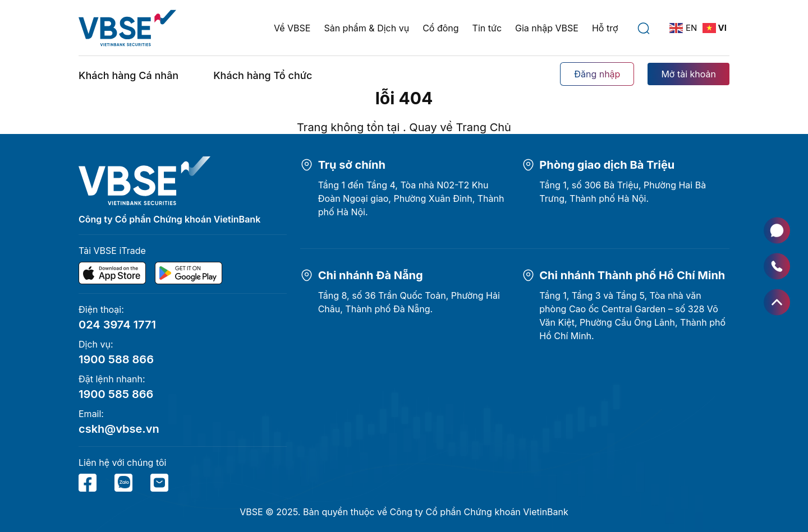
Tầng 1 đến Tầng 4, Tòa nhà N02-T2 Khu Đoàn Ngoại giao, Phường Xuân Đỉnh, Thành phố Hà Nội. (411, 198)
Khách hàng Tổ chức (263, 75)
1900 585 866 (116, 394)
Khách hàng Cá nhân (128, 75)
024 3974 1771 (117, 325)
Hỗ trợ (605, 28)
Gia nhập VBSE (547, 28)
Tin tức (487, 28)
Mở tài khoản (688, 74)
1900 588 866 (116, 359)
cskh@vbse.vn (119, 429)
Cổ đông (440, 28)
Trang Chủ (483, 127)
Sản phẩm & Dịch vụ (366, 28)
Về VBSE (292, 28)
